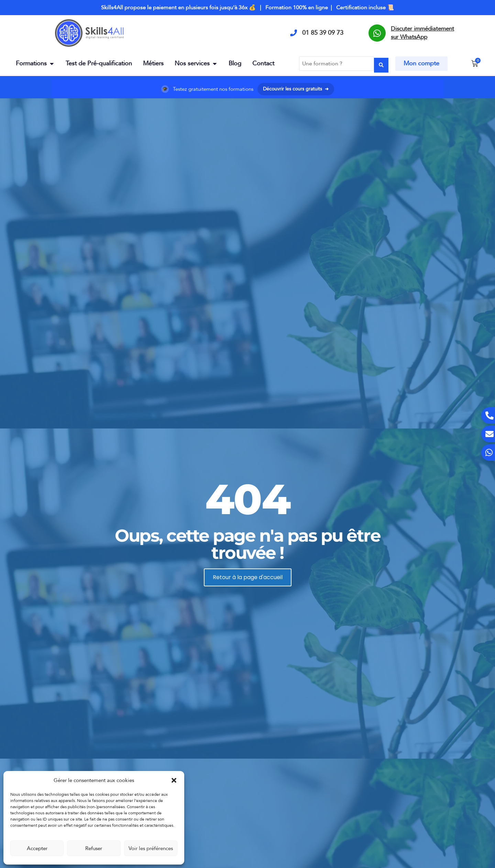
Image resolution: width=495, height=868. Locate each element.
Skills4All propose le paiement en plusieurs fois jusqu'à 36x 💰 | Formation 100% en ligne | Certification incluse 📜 (247, 8)
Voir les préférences (151, 848)
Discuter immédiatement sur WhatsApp (422, 33)
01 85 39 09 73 (323, 33)
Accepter (37, 848)
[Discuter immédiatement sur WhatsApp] (377, 33)
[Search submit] (381, 62)
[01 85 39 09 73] (294, 33)
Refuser (94, 848)
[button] (174, 780)
